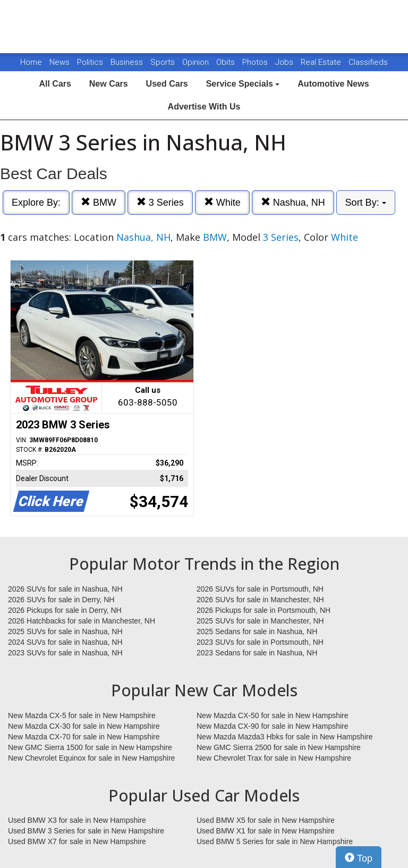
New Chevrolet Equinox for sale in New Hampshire (91, 758)
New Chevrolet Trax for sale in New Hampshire (274, 758)
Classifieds (368, 62)
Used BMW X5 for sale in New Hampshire (266, 820)
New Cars (109, 84)
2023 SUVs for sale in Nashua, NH (65, 653)
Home (31, 62)
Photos (256, 62)
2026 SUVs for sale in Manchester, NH (260, 600)
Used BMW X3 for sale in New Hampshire (77, 820)
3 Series (160, 202)
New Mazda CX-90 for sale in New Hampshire (273, 726)
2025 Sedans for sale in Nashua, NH (257, 631)
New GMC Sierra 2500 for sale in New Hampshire (279, 747)
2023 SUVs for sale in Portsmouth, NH (260, 642)
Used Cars (167, 84)
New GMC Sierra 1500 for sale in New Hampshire (90, 747)
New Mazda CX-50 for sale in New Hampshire (273, 715)
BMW (99, 202)
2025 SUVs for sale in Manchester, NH (260, 621)
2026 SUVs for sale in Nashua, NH (65, 589)
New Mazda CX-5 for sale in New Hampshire (82, 715)
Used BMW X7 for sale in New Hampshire (77, 841)
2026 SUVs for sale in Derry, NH (61, 600)
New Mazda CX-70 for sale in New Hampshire (84, 737)
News (59, 62)
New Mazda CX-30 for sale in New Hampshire (84, 726)
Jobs (285, 62)
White (222, 202)
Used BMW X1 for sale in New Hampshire (266, 831)
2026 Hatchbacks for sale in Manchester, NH (82, 621)
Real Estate (322, 62)
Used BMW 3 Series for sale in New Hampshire (86, 831)
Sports (164, 62)
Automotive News (333, 84)
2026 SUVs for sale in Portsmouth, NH (260, 589)
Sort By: (366, 203)
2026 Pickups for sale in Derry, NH (65, 610)
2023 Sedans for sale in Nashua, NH (257, 653)
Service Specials (243, 84)
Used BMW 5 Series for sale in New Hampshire (275, 841)
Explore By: (36, 203)
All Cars (55, 84)
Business (128, 62)
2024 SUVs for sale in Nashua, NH (65, 642)
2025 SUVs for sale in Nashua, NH (65, 631)
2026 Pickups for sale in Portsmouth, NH (263, 610)
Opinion (197, 62)
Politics (90, 62)
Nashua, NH (293, 202)
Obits (227, 62)
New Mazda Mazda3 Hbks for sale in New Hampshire (284, 737)
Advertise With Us (204, 107)
